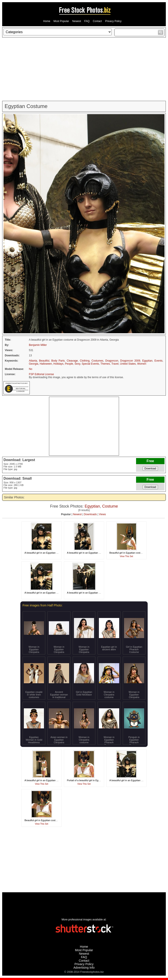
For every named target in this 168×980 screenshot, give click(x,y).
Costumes (97, 361)
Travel (115, 364)
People (69, 364)
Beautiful (44, 361)
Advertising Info (84, 968)
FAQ (87, 21)
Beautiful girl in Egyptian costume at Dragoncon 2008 (138, 553)
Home (47, 21)
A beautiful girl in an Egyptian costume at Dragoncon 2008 (55, 780)
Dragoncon (112, 361)
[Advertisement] (84, 69)
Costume (110, 506)
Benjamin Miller (38, 345)
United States (128, 364)
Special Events (90, 364)
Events (158, 361)
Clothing (85, 361)
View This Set (127, 556)
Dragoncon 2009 (130, 361)
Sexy (77, 364)
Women (142, 364)
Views (102, 514)
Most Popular (61, 21)
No (31, 369)
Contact (97, 21)
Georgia (34, 364)
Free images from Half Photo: (43, 605)
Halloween (46, 364)
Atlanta (33, 361)
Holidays (58, 364)
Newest (77, 21)
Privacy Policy (113, 21)
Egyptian (147, 361)
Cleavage (72, 361)
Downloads (90, 514)
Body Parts (58, 361)
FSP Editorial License (41, 374)
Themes (105, 364)
